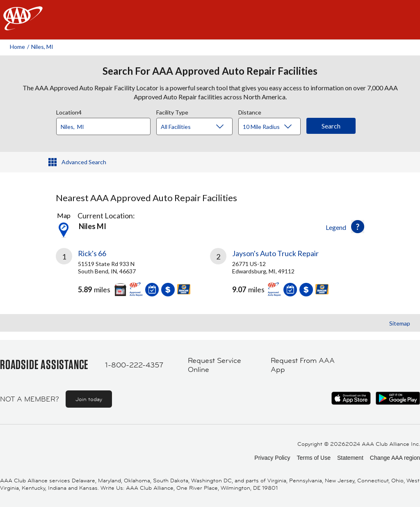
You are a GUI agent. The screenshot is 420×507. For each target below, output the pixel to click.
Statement (350, 458)
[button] (358, 227)
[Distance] (273, 127)
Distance (250, 111)
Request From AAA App (303, 365)
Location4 (69, 111)
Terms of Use (313, 458)
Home (17, 47)
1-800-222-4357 (134, 365)
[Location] (103, 126)
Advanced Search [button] (84, 162)
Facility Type (172, 111)
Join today (89, 399)
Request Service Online (215, 365)
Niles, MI (42, 47)
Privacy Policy (272, 458)
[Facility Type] (201, 127)
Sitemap (400, 323)
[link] (133, 275)
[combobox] (106, 124)
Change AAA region (395, 458)
